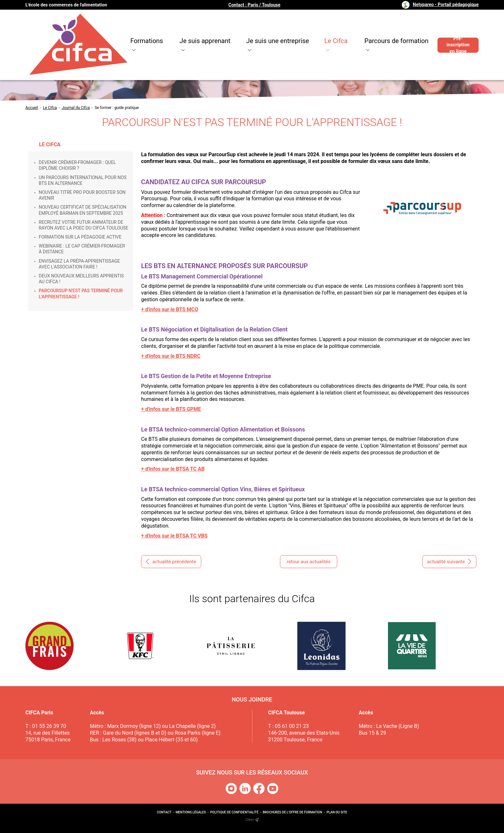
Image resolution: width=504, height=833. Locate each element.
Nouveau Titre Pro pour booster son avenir (82, 195)
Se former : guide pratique (117, 108)
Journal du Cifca (76, 108)
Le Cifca (317, 32)
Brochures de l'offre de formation (292, 812)
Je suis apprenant (182, 32)
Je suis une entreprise (256, 32)
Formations (122, 32)
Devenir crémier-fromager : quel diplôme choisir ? (77, 165)
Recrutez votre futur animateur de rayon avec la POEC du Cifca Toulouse (84, 225)
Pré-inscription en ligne (455, 32)
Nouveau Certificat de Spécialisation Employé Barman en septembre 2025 (83, 210)
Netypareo (446, 5)
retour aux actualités (309, 562)
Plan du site (337, 812)
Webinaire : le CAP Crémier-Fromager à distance (82, 249)
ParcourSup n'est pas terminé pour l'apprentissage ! (81, 294)
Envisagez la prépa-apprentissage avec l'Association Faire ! (79, 264)
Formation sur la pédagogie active (80, 237)
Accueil (32, 108)
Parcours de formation (379, 32)
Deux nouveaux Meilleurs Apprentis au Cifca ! (81, 279)
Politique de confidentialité (234, 812)
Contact (164, 812)
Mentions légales (191, 812)
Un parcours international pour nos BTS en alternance (83, 180)
